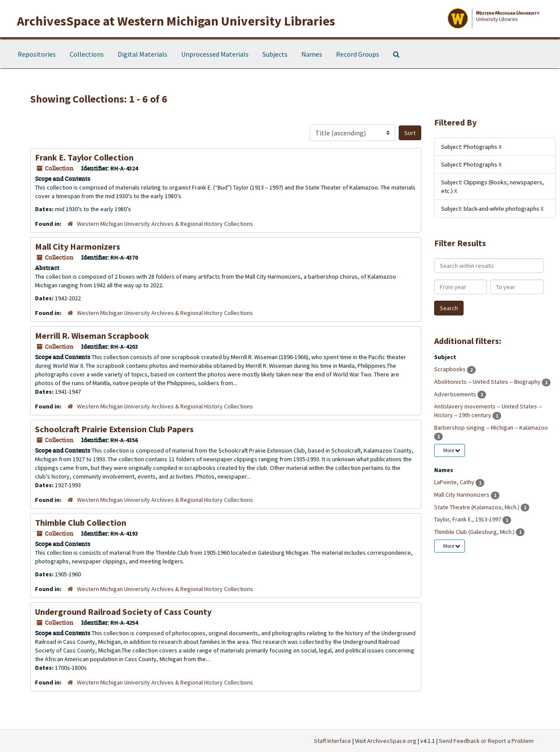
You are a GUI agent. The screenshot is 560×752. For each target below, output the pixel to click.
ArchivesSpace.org (392, 741)
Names (312, 54)
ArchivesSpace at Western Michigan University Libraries (176, 21)
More (452, 450)
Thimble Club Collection (81, 522)
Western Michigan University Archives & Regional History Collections (165, 224)
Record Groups (358, 54)
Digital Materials (142, 54)
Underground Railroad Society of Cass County (123, 612)
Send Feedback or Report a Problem (486, 741)
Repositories (37, 54)
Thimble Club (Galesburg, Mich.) (475, 532)
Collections (87, 54)
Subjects (275, 54)
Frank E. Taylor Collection (84, 157)
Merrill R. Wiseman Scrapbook (92, 336)
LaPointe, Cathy (455, 482)
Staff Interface (333, 741)
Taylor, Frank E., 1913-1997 (468, 519)
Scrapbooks (451, 369)
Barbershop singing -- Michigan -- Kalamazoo (491, 427)
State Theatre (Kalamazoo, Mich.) (477, 507)
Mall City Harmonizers (78, 246)
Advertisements (456, 394)
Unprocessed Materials (215, 54)
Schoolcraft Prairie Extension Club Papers (114, 429)
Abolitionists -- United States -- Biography (488, 382)
